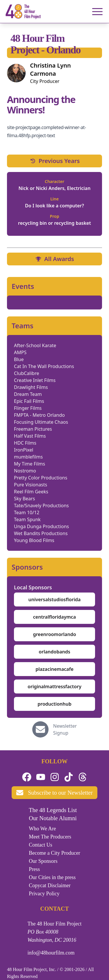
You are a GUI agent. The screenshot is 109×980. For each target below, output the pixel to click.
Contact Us (41, 845)
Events (23, 286)
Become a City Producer (54, 853)
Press (34, 869)
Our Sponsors (43, 861)
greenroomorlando (54, 634)
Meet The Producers (50, 837)
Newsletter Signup (65, 729)
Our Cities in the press (52, 877)
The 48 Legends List (53, 810)
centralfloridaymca (54, 617)
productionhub (54, 704)
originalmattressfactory (54, 686)
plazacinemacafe (54, 669)
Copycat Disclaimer (50, 885)
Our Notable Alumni (53, 818)
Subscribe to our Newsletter (54, 793)
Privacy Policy (44, 894)
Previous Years (55, 161)
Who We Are (42, 829)
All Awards (54, 259)
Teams (23, 326)
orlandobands (54, 652)
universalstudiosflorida (55, 599)
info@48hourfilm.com (51, 953)
